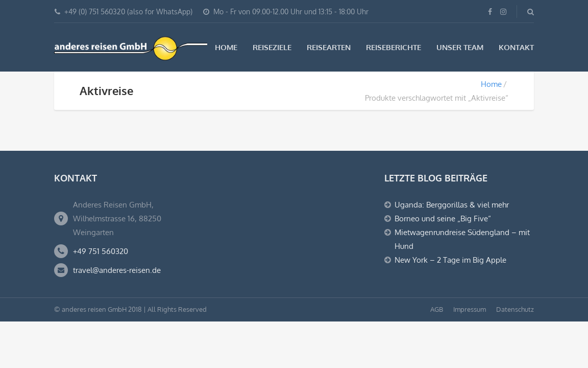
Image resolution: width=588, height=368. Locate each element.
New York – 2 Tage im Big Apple (450, 260)
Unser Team (460, 47)
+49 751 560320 (101, 251)
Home (226, 47)
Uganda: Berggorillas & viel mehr (452, 205)
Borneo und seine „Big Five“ (443, 218)
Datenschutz (515, 309)
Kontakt (516, 47)
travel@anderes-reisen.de (117, 270)
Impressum (470, 309)
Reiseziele (272, 47)
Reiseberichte (394, 47)
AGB (437, 309)
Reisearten (329, 47)
